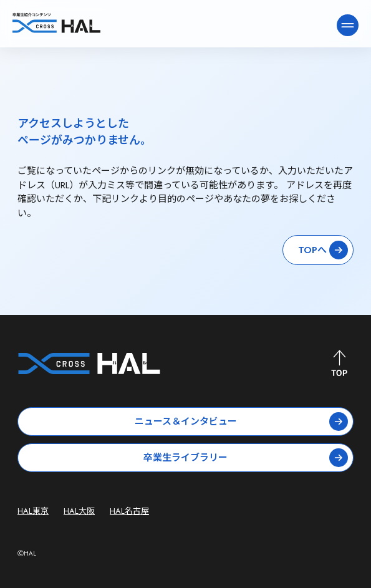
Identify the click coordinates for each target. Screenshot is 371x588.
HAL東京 (33, 511)
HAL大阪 (79, 511)
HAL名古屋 (129, 511)
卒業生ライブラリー (246, 458)
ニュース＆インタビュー (242, 422)
